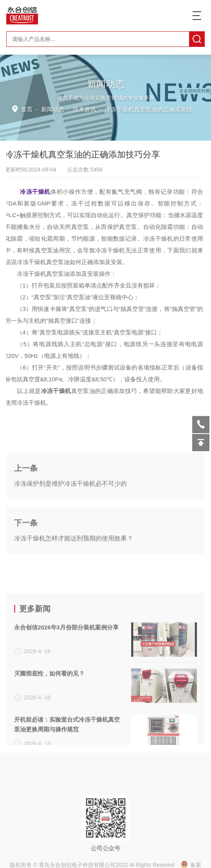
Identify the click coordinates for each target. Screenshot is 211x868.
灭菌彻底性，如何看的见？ (49, 722)
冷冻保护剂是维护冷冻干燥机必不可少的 (70, 508)
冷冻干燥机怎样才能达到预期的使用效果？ (74, 563)
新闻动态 (54, 109)
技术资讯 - (141, 109)
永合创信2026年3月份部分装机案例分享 (66, 676)
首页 (28, 109)
